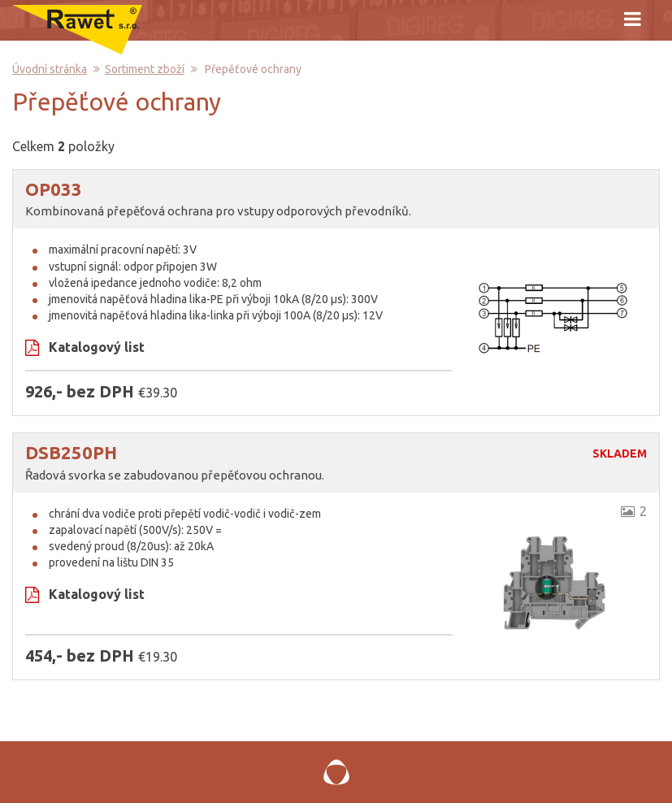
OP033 (54, 189)
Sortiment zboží (145, 69)
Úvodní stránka (50, 69)
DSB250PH (71, 452)
